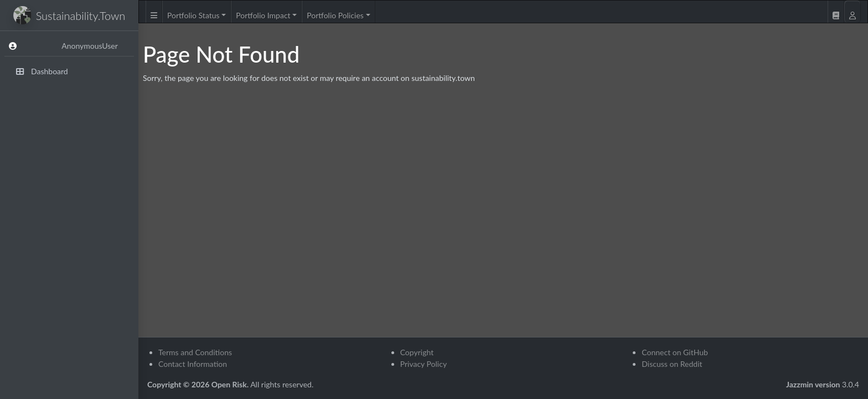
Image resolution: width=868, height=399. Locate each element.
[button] (154, 12)
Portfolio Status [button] (193, 15)
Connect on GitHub (675, 352)
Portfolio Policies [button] (335, 15)
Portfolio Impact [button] (263, 15)
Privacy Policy (423, 364)
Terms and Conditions (195, 352)
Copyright (417, 352)
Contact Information (193, 364)
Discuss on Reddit (672, 364)
